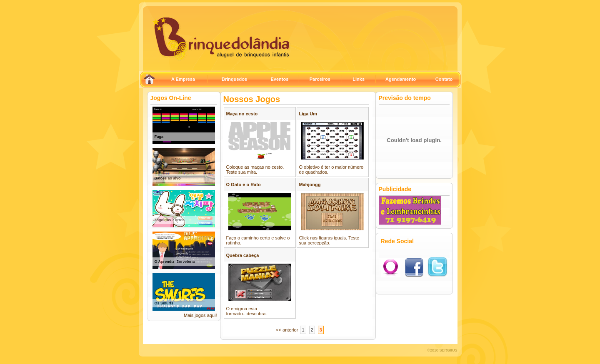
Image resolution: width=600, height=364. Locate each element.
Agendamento (401, 79)
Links (359, 79)
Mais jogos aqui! (200, 315)
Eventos (279, 79)
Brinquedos (234, 79)
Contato (444, 79)
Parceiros (320, 79)
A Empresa (183, 79)
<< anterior (287, 330)
